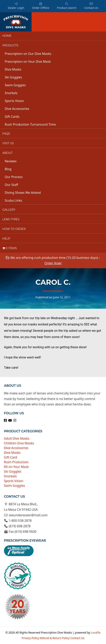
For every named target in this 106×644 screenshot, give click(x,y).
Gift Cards (12, 117)
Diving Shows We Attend (23, 193)
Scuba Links (13, 200)
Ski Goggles (13, 77)
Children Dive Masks (19, 443)
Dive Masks (13, 69)
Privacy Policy (30, 638)
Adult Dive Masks (17, 438)
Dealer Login (16, 6)
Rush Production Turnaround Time (30, 124)
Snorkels (11, 93)
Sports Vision (14, 101)
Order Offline (41, 6)
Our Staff (11, 185)
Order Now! (53, 263)
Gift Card (10, 457)
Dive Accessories (17, 109)
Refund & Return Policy (55, 638)
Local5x (96, 633)
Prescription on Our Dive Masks (28, 54)
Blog (8, 169)
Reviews (11, 161)
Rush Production (16, 462)
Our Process (14, 177)
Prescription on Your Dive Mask (28, 62)
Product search (67, 6)
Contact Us (91, 6)
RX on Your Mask (16, 467)
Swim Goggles (15, 85)
